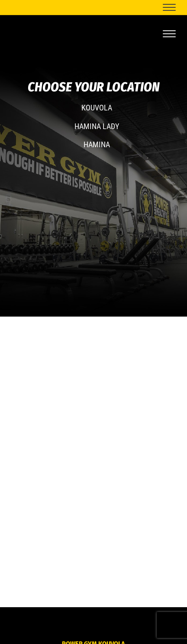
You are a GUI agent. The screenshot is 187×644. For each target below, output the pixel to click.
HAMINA (97, 144)
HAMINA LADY (97, 126)
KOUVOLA (97, 108)
